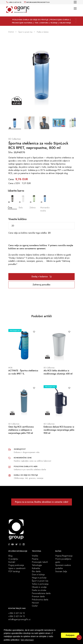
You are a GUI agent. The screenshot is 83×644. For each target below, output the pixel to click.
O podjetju (13, 559)
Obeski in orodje (39, 587)
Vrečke (35, 556)
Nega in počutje (39, 578)
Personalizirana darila (41, 593)
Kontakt (12, 562)
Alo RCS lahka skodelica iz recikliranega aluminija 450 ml (58, 372)
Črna (12, 201)
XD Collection (15, 139)
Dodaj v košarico (42, 277)
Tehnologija (37, 565)
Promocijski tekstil (40, 562)
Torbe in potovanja (40, 584)
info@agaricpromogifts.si (19, 619)
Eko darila (36, 571)
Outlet (35, 606)
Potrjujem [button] (70, 635)
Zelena (34, 201)
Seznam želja (61, 571)
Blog (10, 556)
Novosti (35, 603)
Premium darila (38, 597)
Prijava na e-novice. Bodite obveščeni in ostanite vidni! (42, 502)
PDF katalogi (14, 571)
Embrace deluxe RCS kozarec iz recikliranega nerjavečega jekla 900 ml (59, 430)
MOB (10, 368)
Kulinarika (36, 568)
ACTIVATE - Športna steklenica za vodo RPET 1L (23, 372)
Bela (23, 201)
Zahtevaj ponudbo (41, 285)
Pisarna (35, 559)
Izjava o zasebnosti (17, 568)
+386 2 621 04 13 (17, 616)
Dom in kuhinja (38, 575)
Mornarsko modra (45, 203)
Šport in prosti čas (40, 581)
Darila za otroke (39, 590)
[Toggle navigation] (75, 2)
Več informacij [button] (27, 640)
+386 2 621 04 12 (17, 613)
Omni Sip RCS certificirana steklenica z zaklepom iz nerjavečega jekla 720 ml (21, 430)
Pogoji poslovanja (16, 565)
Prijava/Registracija (64, 556)
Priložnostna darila (40, 600)
